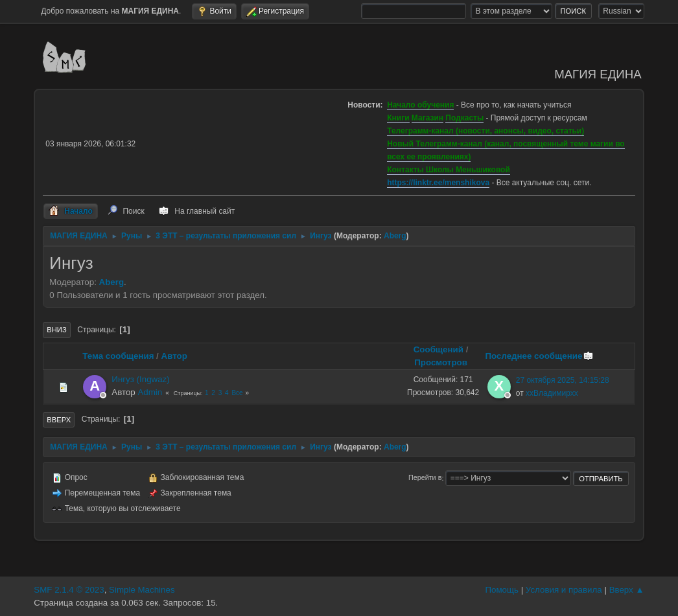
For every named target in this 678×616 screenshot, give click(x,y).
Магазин (427, 118)
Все (237, 393)
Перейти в (425, 478)
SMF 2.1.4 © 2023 (69, 590)
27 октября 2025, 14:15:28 (563, 380)
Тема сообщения (118, 356)
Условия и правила (564, 590)
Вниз (56, 330)
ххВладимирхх (552, 393)
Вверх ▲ (627, 590)
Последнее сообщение (539, 356)
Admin (150, 392)
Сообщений (438, 349)
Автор (174, 356)
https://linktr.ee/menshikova (438, 183)
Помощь (501, 590)
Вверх (59, 420)
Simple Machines (142, 590)
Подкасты (464, 118)
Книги (398, 118)
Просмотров (441, 362)
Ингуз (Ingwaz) (140, 379)
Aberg (395, 236)
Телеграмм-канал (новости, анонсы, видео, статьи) (485, 131)
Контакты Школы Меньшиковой (449, 170)
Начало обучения (420, 105)
